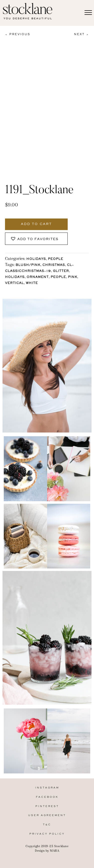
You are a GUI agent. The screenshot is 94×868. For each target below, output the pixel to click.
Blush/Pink (28, 265)
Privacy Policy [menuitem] (47, 834)
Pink (73, 277)
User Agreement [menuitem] (47, 815)
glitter (61, 271)
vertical (14, 283)
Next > (81, 34)
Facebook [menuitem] (47, 797)
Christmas (54, 265)
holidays (15, 277)
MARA (55, 851)
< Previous (18, 34)
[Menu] (88, 13)
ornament (38, 277)
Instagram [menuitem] (47, 788)
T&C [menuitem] (47, 825)
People (56, 259)
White (32, 283)
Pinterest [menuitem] (47, 806)
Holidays (36, 259)
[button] (36, 239)
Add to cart (36, 224)
